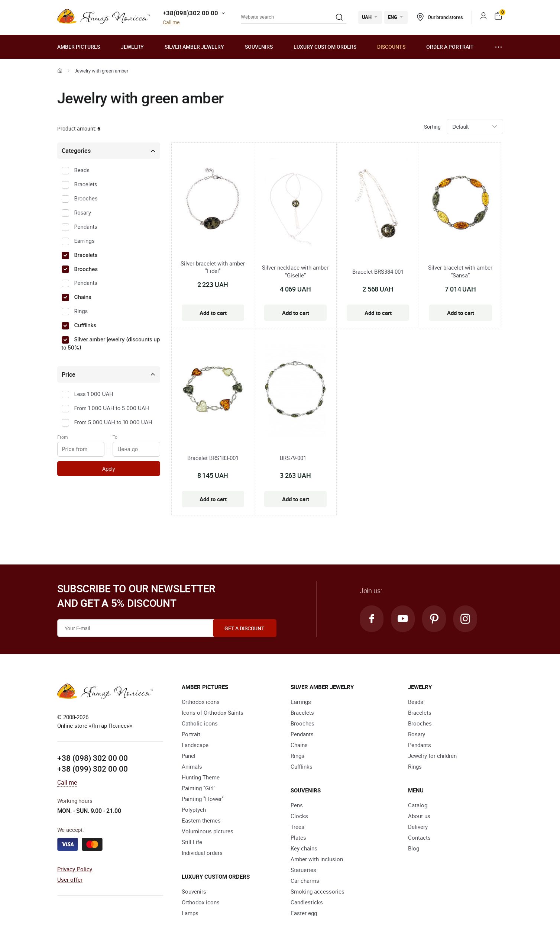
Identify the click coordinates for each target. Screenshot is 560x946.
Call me (171, 22)
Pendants (86, 227)
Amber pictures (79, 47)
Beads (82, 170)
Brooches (86, 198)
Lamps (190, 913)
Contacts (419, 837)
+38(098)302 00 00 (190, 13)
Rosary (83, 213)
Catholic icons (200, 723)
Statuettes (303, 870)
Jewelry (132, 47)
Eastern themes (201, 820)
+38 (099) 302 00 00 (93, 769)
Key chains (304, 848)
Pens (297, 805)
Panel (189, 756)
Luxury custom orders (325, 47)
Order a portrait (450, 47)
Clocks (299, 816)
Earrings (85, 241)
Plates (298, 837)
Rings (81, 311)
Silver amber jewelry (194, 47)
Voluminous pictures (208, 831)
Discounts (391, 47)
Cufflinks (85, 325)
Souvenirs (259, 47)
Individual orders (202, 853)
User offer (70, 879)
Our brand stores (440, 17)
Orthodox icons (201, 702)
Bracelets (86, 184)
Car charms (305, 881)
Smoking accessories (318, 891)
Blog (414, 848)
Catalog (418, 805)
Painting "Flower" (203, 799)
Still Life (192, 842)
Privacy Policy (75, 869)
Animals (192, 766)
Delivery (418, 827)
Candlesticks (307, 902)
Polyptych (194, 810)
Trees (297, 827)
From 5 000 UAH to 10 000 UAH (113, 422)
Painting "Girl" (199, 788)
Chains (83, 297)
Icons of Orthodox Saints (213, 712)
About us (419, 816)
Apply (109, 469)
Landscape (195, 745)
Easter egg (304, 913)
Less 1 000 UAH (94, 394)
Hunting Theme (201, 777)
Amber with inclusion (317, 859)
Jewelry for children (432, 756)
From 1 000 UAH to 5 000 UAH (112, 408)
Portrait (191, 734)
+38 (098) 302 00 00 (93, 758)
